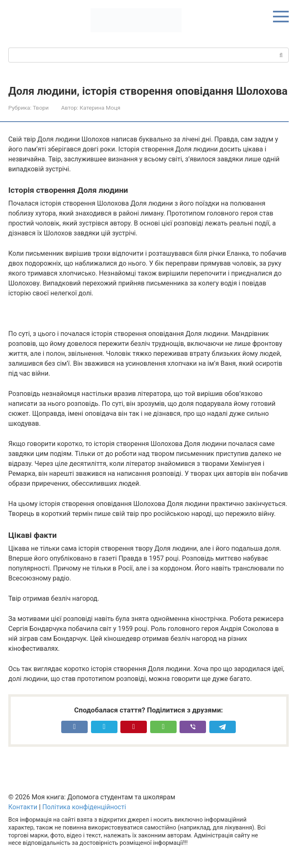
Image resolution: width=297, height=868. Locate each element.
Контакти (23, 807)
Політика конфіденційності (84, 807)
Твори (41, 108)
